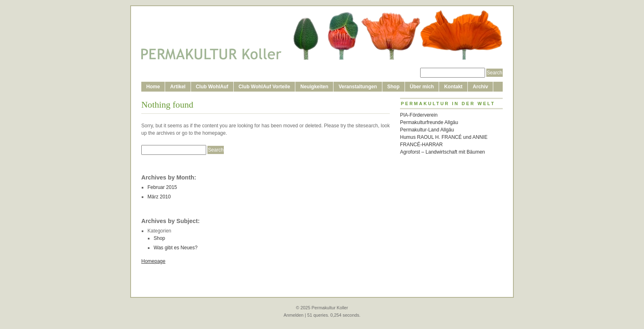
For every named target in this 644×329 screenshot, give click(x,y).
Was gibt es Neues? (176, 248)
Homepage (153, 261)
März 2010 (159, 197)
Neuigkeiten (314, 87)
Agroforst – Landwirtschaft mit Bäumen (443, 152)
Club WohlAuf (212, 87)
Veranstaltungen (358, 87)
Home (153, 87)
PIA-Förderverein (419, 115)
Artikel (178, 87)
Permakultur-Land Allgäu (427, 130)
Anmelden (293, 315)
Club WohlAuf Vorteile (264, 87)
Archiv (480, 87)
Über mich (422, 87)
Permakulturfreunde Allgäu (429, 122)
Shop (393, 87)
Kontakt (453, 87)
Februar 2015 (162, 187)
